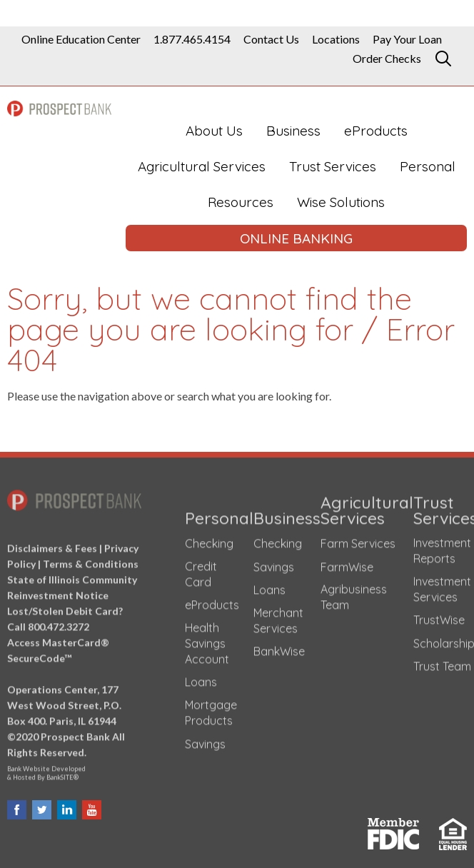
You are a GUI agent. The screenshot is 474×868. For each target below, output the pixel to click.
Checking (209, 540)
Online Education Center (81, 39)
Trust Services (333, 166)
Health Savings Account (207, 640)
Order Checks (387, 59)
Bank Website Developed (74, 768)
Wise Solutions (341, 202)
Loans (201, 679)
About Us (214, 131)
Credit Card (201, 570)
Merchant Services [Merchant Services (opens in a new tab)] (278, 617)
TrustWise (439, 616)
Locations (336, 39)
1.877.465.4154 (192, 39)
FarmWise (347, 563)
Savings (205, 740)
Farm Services (358, 540)
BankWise (279, 648)
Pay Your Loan (407, 39)
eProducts (376, 131)
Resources (241, 202)
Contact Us (271, 39)
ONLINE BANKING (296, 238)
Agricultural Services (202, 166)
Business (293, 131)
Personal (428, 166)
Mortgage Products (211, 709)
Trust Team (442, 663)
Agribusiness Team (354, 593)
